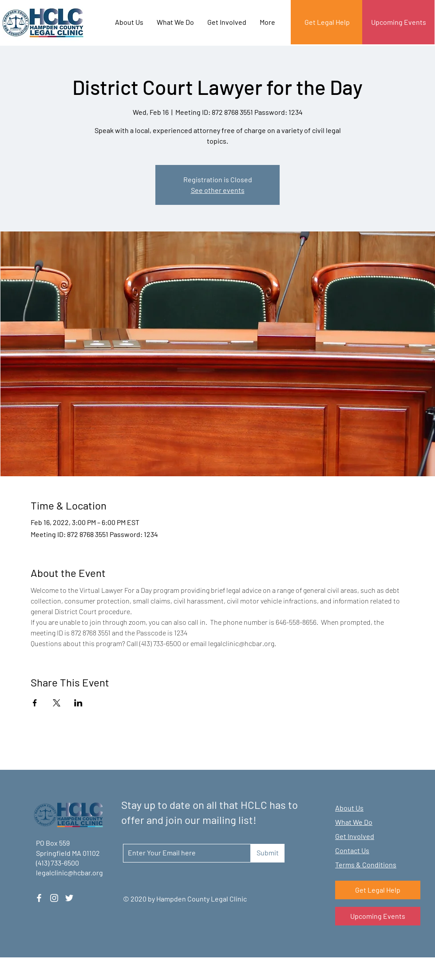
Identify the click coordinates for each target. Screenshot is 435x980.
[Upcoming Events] (398, 22)
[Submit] (267, 853)
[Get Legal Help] (327, 22)
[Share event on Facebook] (35, 703)
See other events (218, 190)
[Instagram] (54, 898)
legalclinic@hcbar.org (69, 872)
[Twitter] (69, 898)
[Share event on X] (57, 703)
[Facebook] (39, 898)
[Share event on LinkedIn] (78, 703)
